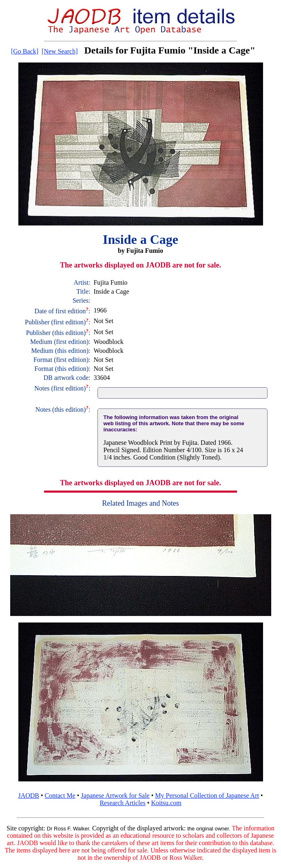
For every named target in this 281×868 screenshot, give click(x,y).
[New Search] (60, 51)
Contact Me (60, 795)
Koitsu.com (166, 803)
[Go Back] (25, 51)
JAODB (29, 795)
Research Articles (122, 803)
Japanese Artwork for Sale (115, 795)
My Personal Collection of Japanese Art (207, 795)
